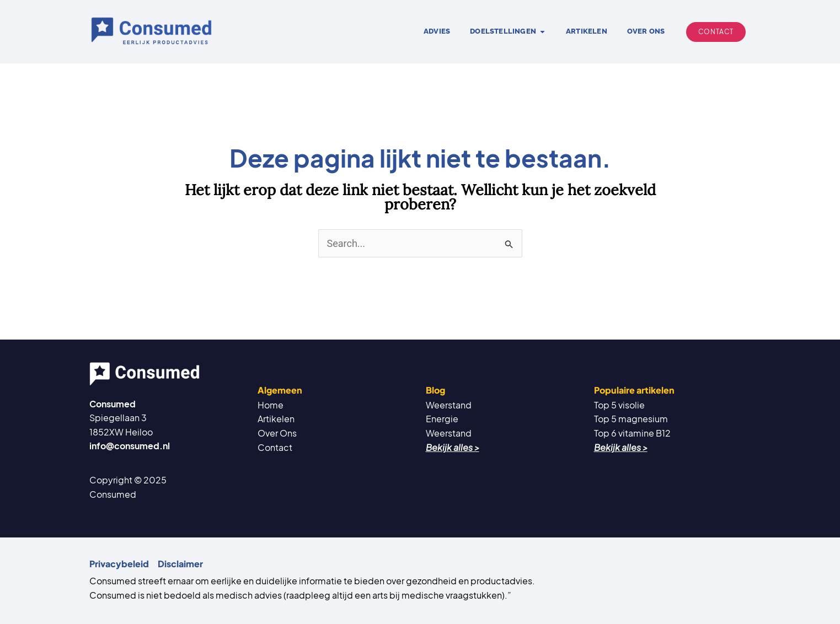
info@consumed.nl (130, 446)
